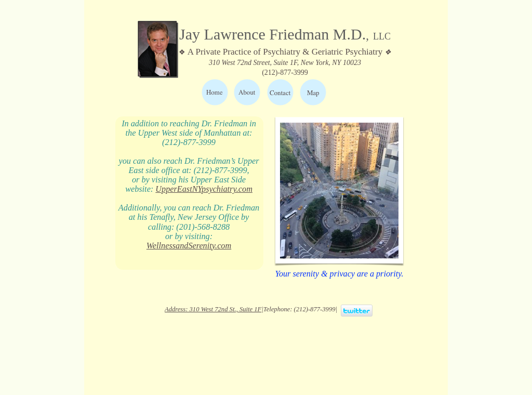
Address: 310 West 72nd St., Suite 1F (213, 309)
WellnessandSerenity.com (189, 246)
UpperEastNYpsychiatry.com (204, 189)
